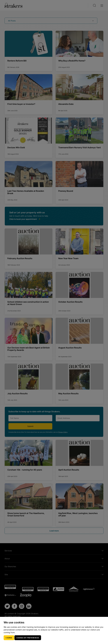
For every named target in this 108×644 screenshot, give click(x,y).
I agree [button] (9, 638)
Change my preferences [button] (28, 638)
